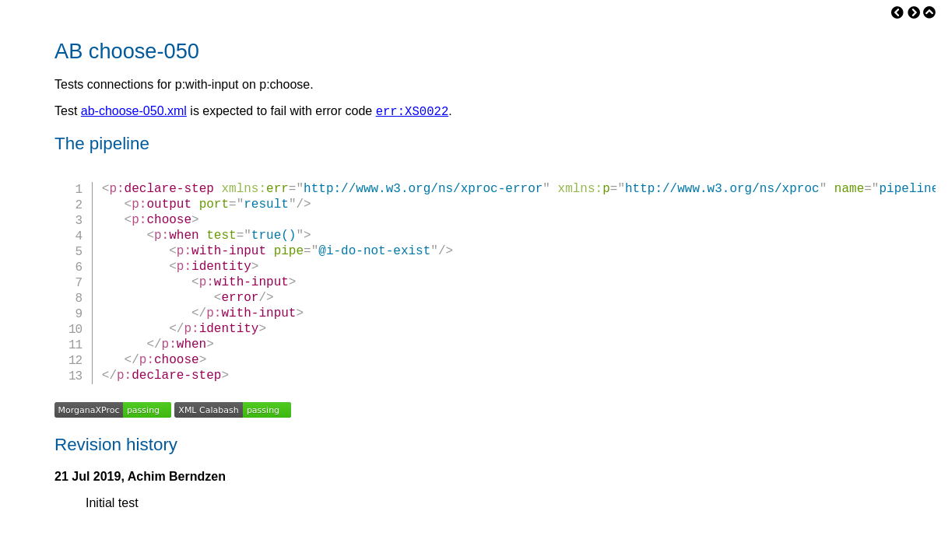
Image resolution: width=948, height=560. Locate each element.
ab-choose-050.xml (134, 113)
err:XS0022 (413, 113)
